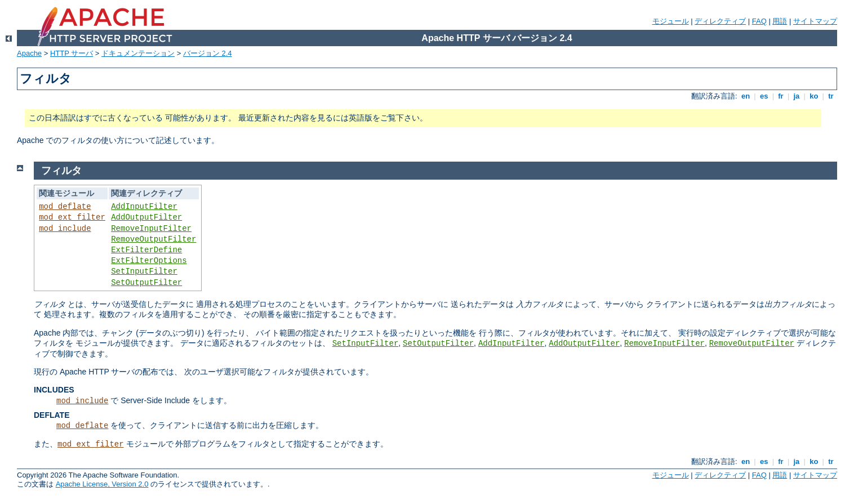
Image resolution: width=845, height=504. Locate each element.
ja (797, 96)
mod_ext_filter (72, 217)
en (745, 96)
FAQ (759, 21)
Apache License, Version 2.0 (102, 484)
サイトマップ (815, 21)
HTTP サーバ (72, 53)
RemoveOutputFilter (154, 239)
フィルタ (61, 171)
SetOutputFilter (146, 283)
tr (831, 96)
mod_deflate (65, 207)
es (764, 96)
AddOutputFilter (146, 217)
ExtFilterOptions (149, 261)
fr (781, 96)
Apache (29, 53)
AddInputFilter (144, 207)
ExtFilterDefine (146, 250)
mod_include (65, 229)
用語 (780, 21)
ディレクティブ (720, 21)
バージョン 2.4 (208, 53)
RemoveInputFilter (151, 229)
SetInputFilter (144, 271)
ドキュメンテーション (138, 53)
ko (814, 96)
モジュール (671, 21)
